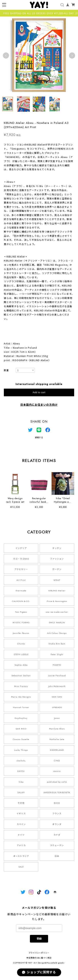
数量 (6, 370)
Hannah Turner (21, 707)
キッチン (57, 548)
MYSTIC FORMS (21, 622)
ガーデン (57, 569)
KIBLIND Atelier (57, 591)
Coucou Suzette (21, 739)
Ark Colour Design (57, 633)
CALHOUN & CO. (21, 601)
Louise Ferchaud (57, 675)
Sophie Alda (21, 665)
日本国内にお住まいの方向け (39, 405)
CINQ (57, 761)
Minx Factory (21, 686)
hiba (21, 782)
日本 (57, 856)
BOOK (57, 803)
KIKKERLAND (57, 750)
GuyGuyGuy (21, 718)
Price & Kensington (57, 601)
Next (72, 55)
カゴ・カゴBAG (21, 559)
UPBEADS (57, 707)
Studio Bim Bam (57, 644)
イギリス (21, 814)
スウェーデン (57, 845)
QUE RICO (21, 729)
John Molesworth (57, 686)
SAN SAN (57, 697)
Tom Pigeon (21, 612)
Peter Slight (57, 654)
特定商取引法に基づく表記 (39, 958)
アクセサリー (21, 569)
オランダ (57, 824)
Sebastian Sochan (21, 675)
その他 (21, 803)
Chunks (21, 644)
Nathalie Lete (57, 739)
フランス (57, 814)
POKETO (57, 665)
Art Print (21, 580)
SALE (21, 867)
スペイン (21, 824)
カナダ (57, 835)
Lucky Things (21, 750)
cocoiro (57, 771)
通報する (39, 437)
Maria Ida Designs (21, 697)
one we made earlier (57, 612)
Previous (6, 55)
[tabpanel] (39, 55)
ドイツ (21, 835)
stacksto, (21, 761)
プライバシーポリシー (39, 953)
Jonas (57, 718)
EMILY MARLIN (57, 622)
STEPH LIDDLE (21, 654)
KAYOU (21, 771)
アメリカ (21, 845)
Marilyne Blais (57, 729)
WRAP (57, 580)
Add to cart (39, 392)
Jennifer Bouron (21, 633)
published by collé (57, 782)
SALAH (21, 792)
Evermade (21, 591)
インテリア (21, 548)
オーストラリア (21, 856)
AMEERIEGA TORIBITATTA (57, 792)
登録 (39, 939)
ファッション (57, 559)
